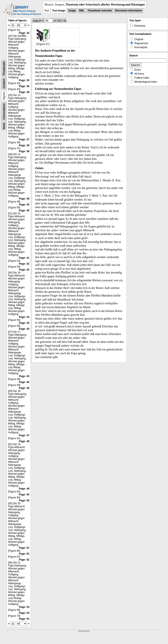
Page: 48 (24, 441)
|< (40, 21)
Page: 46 (24, 382)
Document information (129, 11)
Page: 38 (24, 145)
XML (82, 11)
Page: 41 (24, 258)
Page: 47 (24, 435)
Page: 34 (24, 33)
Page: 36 (24, 86)
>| (65, 21)
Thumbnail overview (100, 11)
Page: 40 (24, 205)
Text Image (59, 11)
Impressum (84, 631)
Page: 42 (24, 264)
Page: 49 (24, 489)
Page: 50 (24, 495)
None (4, 126)
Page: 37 (24, 139)
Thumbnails (4, 68)
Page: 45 (24, 376)
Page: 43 (24, 317)
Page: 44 (24, 323)
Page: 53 (24, 607)
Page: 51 (24, 548)
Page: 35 (24, 80)
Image (72, 11)
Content (4, 84)
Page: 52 (24, 554)
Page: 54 (24, 613)
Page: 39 (24, 199)
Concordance (4, 111)
